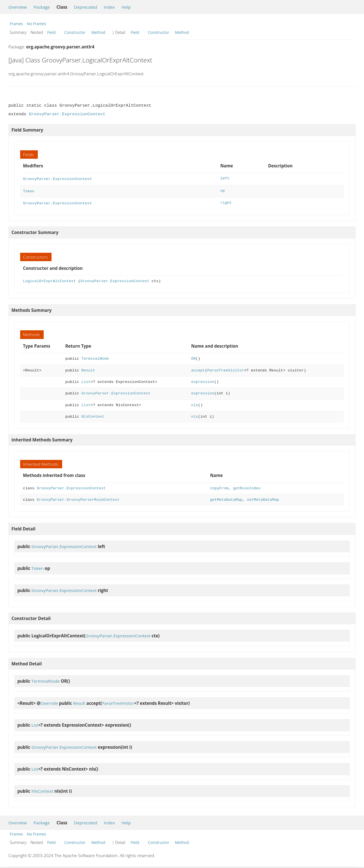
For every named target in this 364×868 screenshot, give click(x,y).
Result (88, 369)
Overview (18, 7)
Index (109, 7)
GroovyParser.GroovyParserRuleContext (78, 498)
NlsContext (93, 415)
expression (203, 380)
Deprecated (86, 7)
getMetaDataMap (226, 498)
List (86, 380)
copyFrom (219, 487)
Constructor (75, 32)
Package (42, 7)
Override (49, 701)
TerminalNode (95, 357)
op (223, 190)
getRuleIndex (247, 487)
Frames (16, 24)
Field (52, 32)
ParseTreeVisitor (226, 369)
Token (29, 190)
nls (195, 403)
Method (98, 32)
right (226, 202)
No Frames (37, 24)
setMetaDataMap (263, 498)
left (225, 178)
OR (193, 357)
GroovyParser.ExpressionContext (67, 114)
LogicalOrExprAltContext (49, 279)
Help (126, 7)
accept (198, 369)
